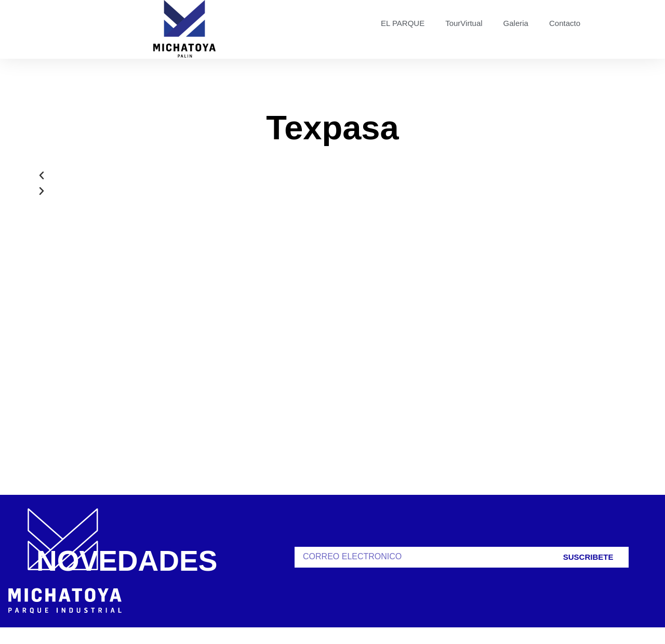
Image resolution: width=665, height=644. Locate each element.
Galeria (516, 23)
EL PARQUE (403, 23)
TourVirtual (464, 23)
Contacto (565, 23)
